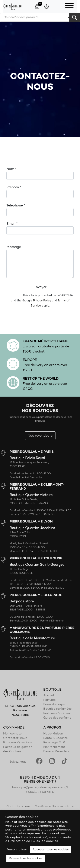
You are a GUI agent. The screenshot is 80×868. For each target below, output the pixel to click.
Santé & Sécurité (55, 738)
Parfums (49, 700)
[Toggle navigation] (69, 7)
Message (40, 262)
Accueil (49, 696)
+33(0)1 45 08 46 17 (40, 792)
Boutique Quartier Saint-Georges (37, 565)
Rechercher (75, 17)
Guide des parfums (57, 718)
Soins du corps (54, 705)
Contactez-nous (15, 738)
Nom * (40, 174)
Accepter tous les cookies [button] (51, 850)
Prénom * (40, 192)
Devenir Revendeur (56, 752)
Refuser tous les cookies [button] (26, 858)
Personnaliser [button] (17, 850)
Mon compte (12, 734)
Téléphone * (40, 210)
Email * (40, 228)
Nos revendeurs (40, 436)
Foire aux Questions (18, 743)
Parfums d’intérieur (57, 713)
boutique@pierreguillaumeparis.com (38, 788)
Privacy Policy (42, 301)
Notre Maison (53, 734)
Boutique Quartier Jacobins (32, 528)
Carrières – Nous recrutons (54, 807)
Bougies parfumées (57, 709)
